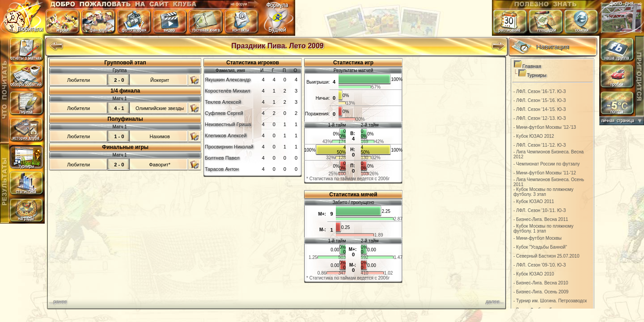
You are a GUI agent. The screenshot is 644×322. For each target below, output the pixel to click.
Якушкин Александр (228, 80)
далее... (495, 301)
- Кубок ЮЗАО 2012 (534, 136)
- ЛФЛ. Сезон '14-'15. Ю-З (540, 109)
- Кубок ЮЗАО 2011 (534, 201)
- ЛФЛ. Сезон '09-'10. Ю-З (540, 265)
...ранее (58, 301)
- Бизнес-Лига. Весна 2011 (541, 219)
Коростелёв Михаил (228, 91)
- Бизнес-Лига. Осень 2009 (541, 292)
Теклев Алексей (223, 102)
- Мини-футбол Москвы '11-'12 (545, 173)
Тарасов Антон (222, 169)
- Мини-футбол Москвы (538, 238)
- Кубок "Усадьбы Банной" (540, 247)
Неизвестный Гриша (228, 124)
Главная (532, 66)
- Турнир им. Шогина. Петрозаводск (550, 301)
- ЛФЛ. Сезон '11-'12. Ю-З (540, 145)
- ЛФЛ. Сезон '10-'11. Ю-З (540, 210)
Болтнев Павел (222, 158)
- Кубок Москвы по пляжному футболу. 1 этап (543, 229)
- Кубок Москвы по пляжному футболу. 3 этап (543, 192)
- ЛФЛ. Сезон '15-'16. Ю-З (540, 100)
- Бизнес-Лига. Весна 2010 (541, 283)
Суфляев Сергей (224, 113)
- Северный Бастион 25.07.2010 (547, 256)
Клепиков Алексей (226, 136)
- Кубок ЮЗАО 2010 (534, 274)
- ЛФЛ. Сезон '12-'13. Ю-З (540, 118)
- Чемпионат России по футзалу (547, 164)
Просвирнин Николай (229, 147)
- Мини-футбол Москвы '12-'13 (545, 127)
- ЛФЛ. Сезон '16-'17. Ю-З (540, 91)
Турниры (537, 75)
